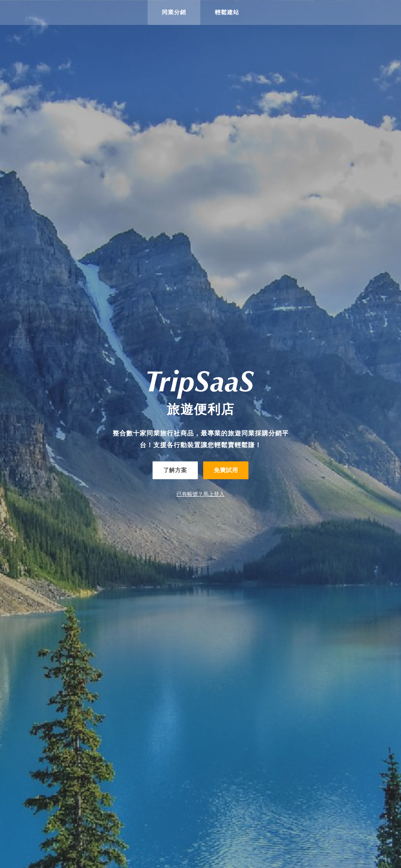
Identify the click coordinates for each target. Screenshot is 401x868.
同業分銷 (174, 12)
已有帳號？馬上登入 (200, 494)
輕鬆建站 (227, 12)
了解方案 (175, 470)
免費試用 (226, 470)
